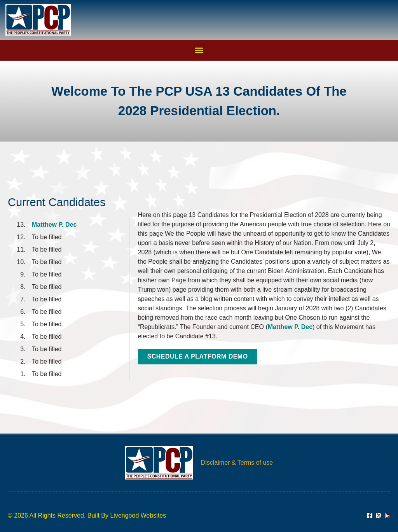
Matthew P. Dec (54, 225)
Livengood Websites (138, 515)
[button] (199, 50)
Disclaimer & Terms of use (237, 463)
